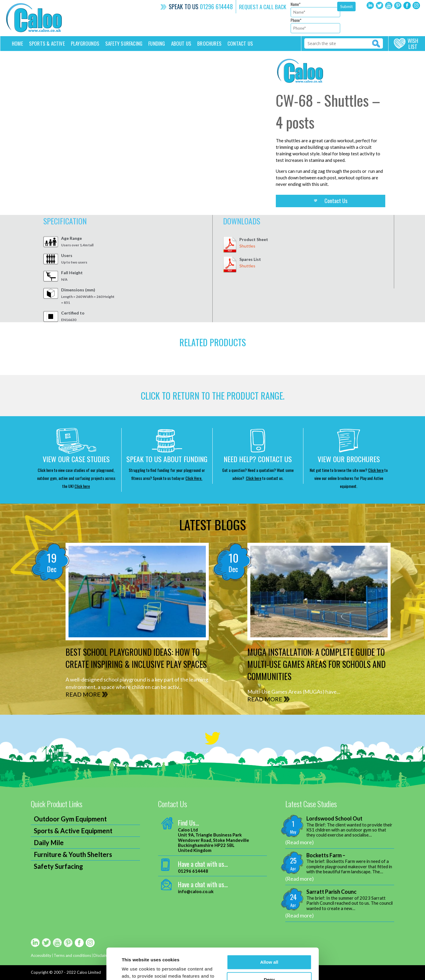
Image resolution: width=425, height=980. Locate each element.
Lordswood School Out (334, 819)
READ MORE (83, 694)
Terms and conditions (72, 955)
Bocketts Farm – (326, 855)
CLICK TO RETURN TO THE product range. (213, 396)
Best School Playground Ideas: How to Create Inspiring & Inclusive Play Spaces (136, 658)
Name (296, 4)
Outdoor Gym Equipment (70, 819)
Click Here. (194, 478)
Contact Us (336, 201)
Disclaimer (102, 955)
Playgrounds (85, 43)
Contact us (240, 43)
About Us (181, 43)
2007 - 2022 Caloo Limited (77, 972)
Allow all (269, 931)
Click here (82, 486)
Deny (269, 948)
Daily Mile (49, 843)
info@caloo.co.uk (196, 892)
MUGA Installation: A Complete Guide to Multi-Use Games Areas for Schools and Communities (316, 664)
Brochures (209, 43)
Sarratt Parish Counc (331, 892)
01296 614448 (216, 7)
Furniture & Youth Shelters (73, 854)
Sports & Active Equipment (73, 831)
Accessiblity (41, 955)
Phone (296, 20)
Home (17, 43)
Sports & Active (47, 43)
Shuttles (247, 246)
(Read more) (300, 842)
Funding (157, 43)
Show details (135, 968)
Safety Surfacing (124, 43)
